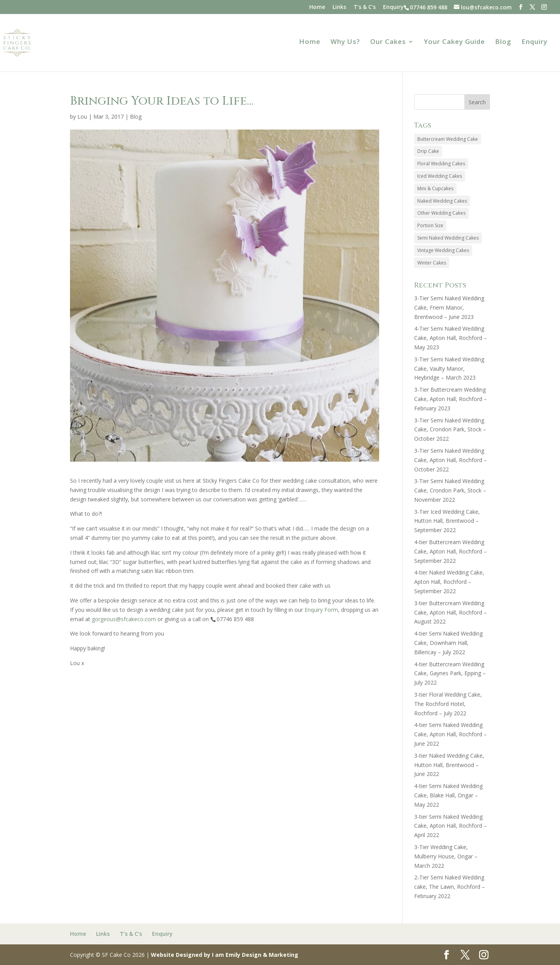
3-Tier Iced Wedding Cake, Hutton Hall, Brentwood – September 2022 (447, 521)
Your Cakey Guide (454, 42)
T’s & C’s (365, 7)
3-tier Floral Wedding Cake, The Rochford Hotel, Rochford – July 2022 (448, 704)
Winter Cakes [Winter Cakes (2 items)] (432, 263)
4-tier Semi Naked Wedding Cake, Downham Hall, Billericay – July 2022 (448, 643)
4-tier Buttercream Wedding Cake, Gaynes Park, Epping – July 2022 (450, 673)
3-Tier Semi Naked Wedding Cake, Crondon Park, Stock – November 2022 (450, 490)
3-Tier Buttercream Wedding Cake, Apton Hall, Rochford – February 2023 (451, 399)
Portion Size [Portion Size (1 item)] (430, 225)
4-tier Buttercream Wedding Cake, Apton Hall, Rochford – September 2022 (451, 551)
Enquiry (393, 7)
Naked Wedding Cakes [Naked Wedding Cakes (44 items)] (442, 201)
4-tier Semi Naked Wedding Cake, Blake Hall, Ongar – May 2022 (448, 795)
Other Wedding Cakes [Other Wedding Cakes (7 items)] (441, 213)
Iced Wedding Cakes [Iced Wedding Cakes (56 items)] (440, 176)
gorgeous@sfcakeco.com (124, 619)
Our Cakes (388, 42)
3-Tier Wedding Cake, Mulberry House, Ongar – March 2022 (446, 856)
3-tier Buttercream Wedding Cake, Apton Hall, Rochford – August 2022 (451, 612)
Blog (503, 42)
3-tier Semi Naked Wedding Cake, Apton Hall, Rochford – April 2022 (451, 826)
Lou (82, 116)
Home (317, 7)
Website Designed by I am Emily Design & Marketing (225, 955)
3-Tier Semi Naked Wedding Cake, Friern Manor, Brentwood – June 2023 (449, 307)
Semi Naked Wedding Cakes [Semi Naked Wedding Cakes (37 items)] (448, 238)
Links (339, 7)
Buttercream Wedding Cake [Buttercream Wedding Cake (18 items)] (448, 139)
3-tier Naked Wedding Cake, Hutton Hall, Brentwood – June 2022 (449, 765)
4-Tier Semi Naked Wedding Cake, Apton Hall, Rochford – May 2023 (451, 338)
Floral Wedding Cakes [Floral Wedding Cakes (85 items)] (441, 164)
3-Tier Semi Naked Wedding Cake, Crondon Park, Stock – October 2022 (450, 430)
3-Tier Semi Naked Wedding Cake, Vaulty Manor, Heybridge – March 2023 (449, 369)
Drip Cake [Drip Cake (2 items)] (428, 151)
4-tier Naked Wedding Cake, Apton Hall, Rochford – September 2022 (449, 582)
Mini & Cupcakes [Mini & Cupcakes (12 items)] (435, 188)
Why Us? (345, 42)
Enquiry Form (321, 610)
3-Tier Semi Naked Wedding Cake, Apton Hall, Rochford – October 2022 (451, 460)
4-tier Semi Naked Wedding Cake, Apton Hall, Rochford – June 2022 (451, 734)
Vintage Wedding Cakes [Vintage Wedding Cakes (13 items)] (443, 250)
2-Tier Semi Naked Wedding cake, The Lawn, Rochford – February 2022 (450, 887)
